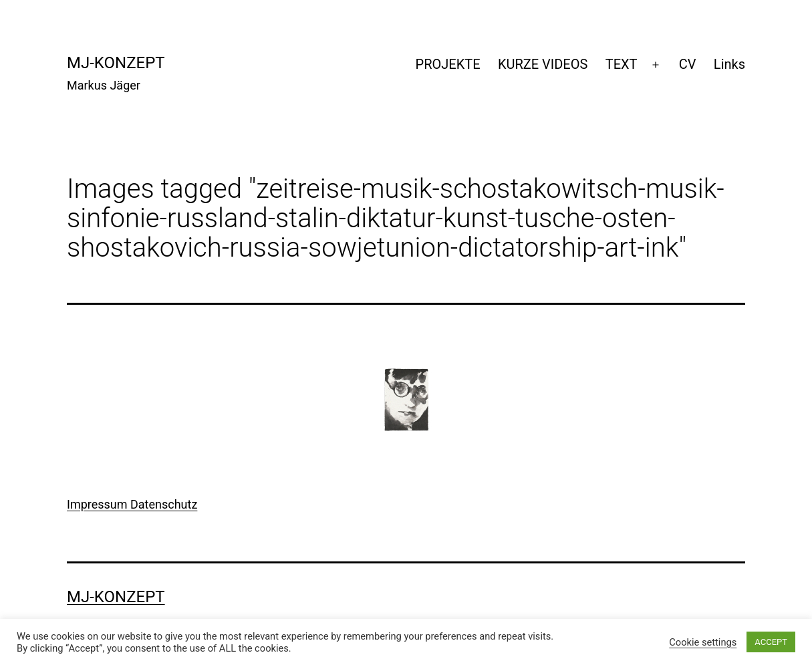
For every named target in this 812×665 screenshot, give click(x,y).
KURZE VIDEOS (543, 64)
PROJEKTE (448, 64)
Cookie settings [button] (703, 642)
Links (729, 64)
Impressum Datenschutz (132, 504)
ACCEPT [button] (771, 642)
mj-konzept (116, 63)
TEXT (622, 64)
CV (688, 64)
